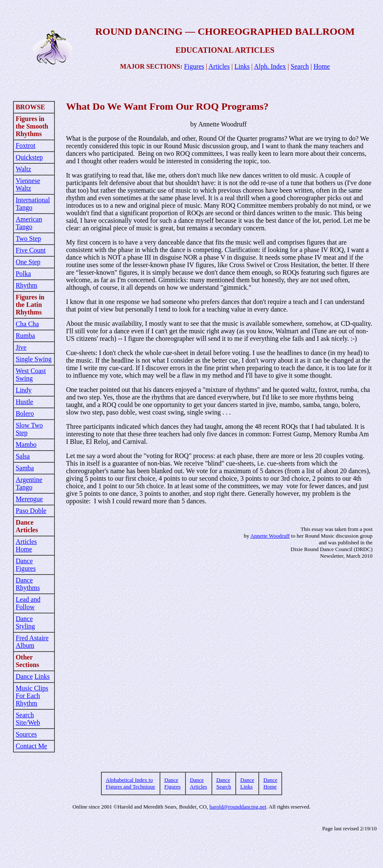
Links (242, 66)
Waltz (23, 169)
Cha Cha (27, 324)
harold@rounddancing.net (238, 807)
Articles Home (26, 545)
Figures (194, 66)
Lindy (23, 390)
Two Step (28, 238)
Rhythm (26, 285)
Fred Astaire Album (32, 642)
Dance (24, 676)
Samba (25, 468)
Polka (23, 274)
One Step (28, 262)
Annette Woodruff (270, 536)
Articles (219, 66)
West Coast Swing (31, 375)
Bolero (25, 413)
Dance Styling (25, 622)
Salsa (23, 456)
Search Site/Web (28, 719)
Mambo (26, 444)
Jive (21, 347)
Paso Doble (31, 511)
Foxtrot (25, 146)
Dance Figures (26, 565)
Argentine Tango (29, 483)
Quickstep (29, 157)
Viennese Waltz (28, 184)
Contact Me (31, 746)
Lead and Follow (28, 603)
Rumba (25, 336)
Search (300, 66)
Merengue (29, 499)
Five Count (31, 250)
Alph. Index (270, 66)
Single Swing (33, 359)
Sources (26, 734)
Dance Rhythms (28, 584)
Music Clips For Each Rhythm (32, 696)
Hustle (24, 402)
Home (322, 66)
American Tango (29, 223)
